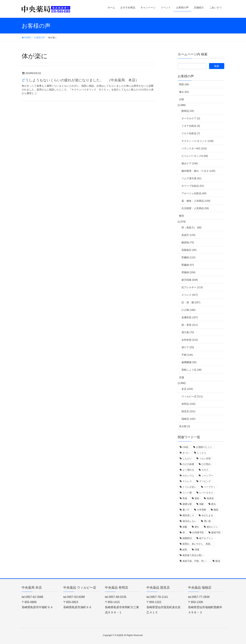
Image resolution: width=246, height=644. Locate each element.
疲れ (197, 527)
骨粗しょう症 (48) (192, 370)
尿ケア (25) (188, 347)
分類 (181, 99)
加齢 (202, 504)
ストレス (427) (190, 295)
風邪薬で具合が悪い (193, 555)
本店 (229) (187, 389)
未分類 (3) (185, 426)
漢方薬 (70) (188, 332)
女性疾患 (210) (190, 340)
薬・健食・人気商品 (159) (196, 201)
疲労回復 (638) (190, 280)
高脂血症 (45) (189, 250)
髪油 (218, 561)
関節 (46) (184, 84)
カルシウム (188, 476)
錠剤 (185, 550)
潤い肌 (207, 521)
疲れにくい (212, 527)
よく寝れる (188, 470)
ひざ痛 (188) (188, 310)
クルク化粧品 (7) (191, 133)
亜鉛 (197, 498)
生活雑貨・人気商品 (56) (195, 208)
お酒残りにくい (204, 447)
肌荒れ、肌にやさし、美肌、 (198, 544)
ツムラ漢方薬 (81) (192, 178)
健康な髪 (187, 504)
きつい (186, 453)
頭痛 (197, 550)
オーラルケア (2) (191, 118)
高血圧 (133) (188, 235)
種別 (181, 216)
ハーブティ (210, 487)
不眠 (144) (187, 355)
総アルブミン (206, 538)
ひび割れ (206, 464)
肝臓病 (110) (188, 257)
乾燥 (185, 498)
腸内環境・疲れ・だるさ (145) (198, 171)
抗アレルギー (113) (192, 287)
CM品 (186, 447)
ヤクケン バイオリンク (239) (197, 141)
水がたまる (207, 515)
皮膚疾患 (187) (190, 317)
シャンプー (207, 476)
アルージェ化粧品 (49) (194, 193)
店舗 (181, 377)
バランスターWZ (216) (194, 148)
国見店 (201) (188, 411)
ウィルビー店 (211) (192, 396)
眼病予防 (216, 532)
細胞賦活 (187, 538)
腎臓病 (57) (188, 265)
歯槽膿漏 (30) (189, 362)
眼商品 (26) (188, 111)
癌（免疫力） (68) (192, 227)
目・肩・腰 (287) (191, 302)
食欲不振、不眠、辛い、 (195, 561)
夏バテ (186, 510)
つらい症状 (205, 458)
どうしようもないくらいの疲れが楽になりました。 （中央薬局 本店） (80, 80)
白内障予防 (198, 532)
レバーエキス (206, 493)
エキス (205, 470)
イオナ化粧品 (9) (191, 126)
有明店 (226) (188, 404)
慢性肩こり (188, 515)
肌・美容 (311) (190, 325)
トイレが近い (189, 487)
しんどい (187, 458)
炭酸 (185, 527)
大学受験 (202, 510)
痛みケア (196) (190, 163)
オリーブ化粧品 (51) (193, 186)
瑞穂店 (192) (188, 419)
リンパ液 (187, 493)
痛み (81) (184, 92)
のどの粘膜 (188, 464)
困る (214, 504)
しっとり (202, 453)
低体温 (210, 498)
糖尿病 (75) (188, 242)
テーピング (205, 481)
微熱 (216, 510)
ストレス (187, 481)
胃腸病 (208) (188, 272)
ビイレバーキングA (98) (195, 156)
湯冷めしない (189, 521)
